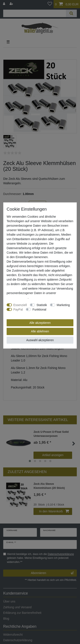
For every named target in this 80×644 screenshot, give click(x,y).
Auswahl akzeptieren (40, 340)
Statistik (42, 305)
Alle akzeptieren (40, 323)
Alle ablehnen (40, 331)
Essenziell (20, 305)
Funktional (39, 309)
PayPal (18, 309)
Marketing (63, 305)
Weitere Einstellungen (21, 314)
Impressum (14, 288)
